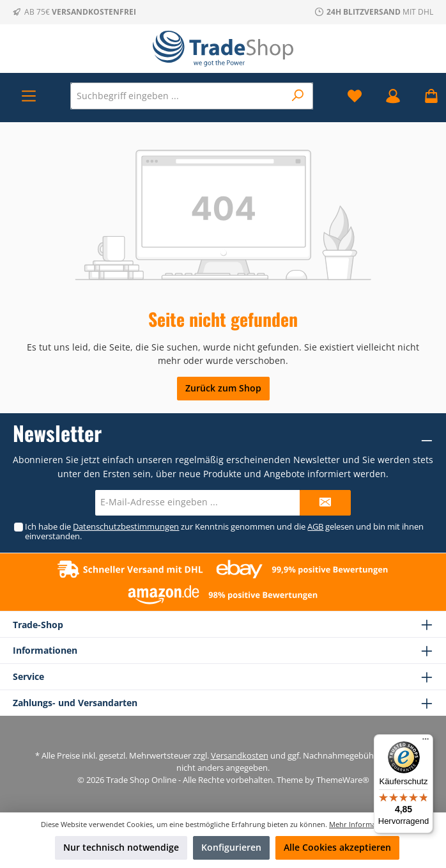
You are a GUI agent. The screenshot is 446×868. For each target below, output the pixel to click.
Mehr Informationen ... (367, 824)
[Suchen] (298, 96)
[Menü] (29, 96)
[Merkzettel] (355, 96)
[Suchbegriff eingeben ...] (178, 96)
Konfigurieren (231, 847)
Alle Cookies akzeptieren (337, 847)
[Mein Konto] (393, 96)
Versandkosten (240, 756)
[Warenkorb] (427, 96)
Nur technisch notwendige (121, 847)
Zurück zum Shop (223, 388)
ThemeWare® (343, 780)
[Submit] (325, 503)
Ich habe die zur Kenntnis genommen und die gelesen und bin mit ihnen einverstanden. (224, 532)
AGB (315, 527)
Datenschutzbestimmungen (126, 527)
